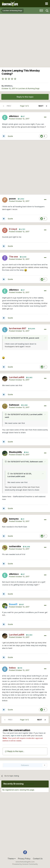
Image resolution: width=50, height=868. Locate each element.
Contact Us (38, 859)
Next (41, 106)
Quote (10, 136)
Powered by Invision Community (25, 864)
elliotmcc (8, 86)
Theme (12, 859)
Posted (19, 119)
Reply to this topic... (15, 751)
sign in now (15, 735)
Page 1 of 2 (25, 106)
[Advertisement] (25, 40)
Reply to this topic (25, 97)
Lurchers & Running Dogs (29, 88)
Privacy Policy (24, 859)
